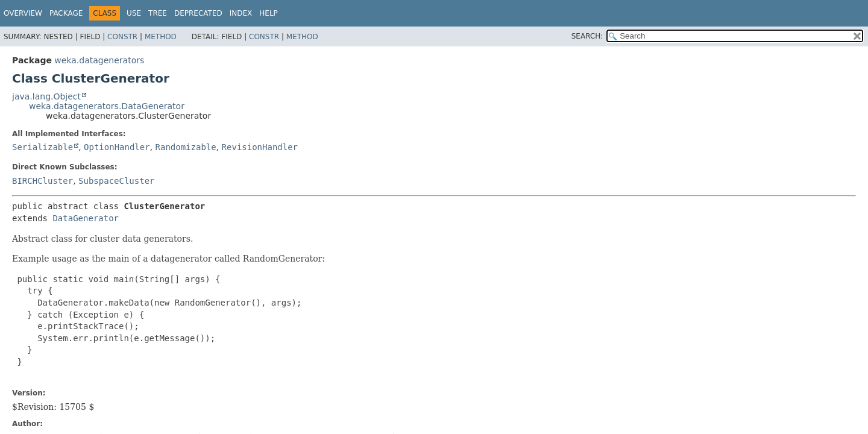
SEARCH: (587, 36)
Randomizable (186, 147)
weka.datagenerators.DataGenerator (107, 106)
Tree (158, 13)
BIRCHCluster (42, 181)
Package (66, 13)
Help (269, 13)
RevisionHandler (260, 147)
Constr (122, 37)
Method (161, 37)
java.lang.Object (46, 96)
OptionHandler (117, 147)
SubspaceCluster (116, 181)
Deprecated (198, 13)
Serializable (42, 147)
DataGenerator (86, 218)
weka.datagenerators (99, 60)
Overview (23, 13)
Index (241, 13)
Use (134, 13)
